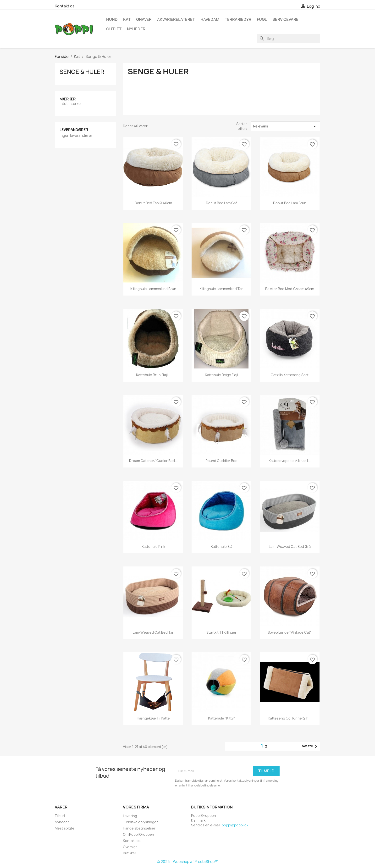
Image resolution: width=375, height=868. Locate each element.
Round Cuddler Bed (221, 461)
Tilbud (60, 816)
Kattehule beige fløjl (221, 375)
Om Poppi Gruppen (138, 834)
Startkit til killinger (221, 632)
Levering (130, 816)
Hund (112, 19)
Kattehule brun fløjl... (153, 375)
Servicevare (285, 19)
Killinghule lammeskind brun (153, 289)
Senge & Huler (82, 72)
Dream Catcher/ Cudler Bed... (153, 461)
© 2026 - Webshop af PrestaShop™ (187, 862)
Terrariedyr (238, 19)
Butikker (130, 853)
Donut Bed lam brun (290, 203)
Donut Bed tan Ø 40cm (153, 203)
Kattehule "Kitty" (222, 718)
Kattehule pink (153, 547)
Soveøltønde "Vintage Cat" (290, 632)
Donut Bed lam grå (222, 203)
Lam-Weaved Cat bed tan (153, 632)
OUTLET (114, 29)
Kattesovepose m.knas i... (290, 461)
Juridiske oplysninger (140, 822)
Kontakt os (65, 6)
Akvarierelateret (176, 19)
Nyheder (62, 822)
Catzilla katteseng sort (290, 375)
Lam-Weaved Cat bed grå (290, 547)
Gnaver (144, 19)
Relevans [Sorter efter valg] (285, 126)
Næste (310, 746)
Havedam (210, 19)
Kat (127, 19)
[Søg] (289, 38)
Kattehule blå (221, 547)
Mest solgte (65, 828)
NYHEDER (136, 29)
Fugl (262, 19)
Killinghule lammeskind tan (221, 289)
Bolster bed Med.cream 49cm (290, 289)
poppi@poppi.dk (235, 825)
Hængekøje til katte (153, 718)
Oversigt (130, 847)
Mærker (68, 99)
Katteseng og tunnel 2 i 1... (290, 718)
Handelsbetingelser (139, 828)
